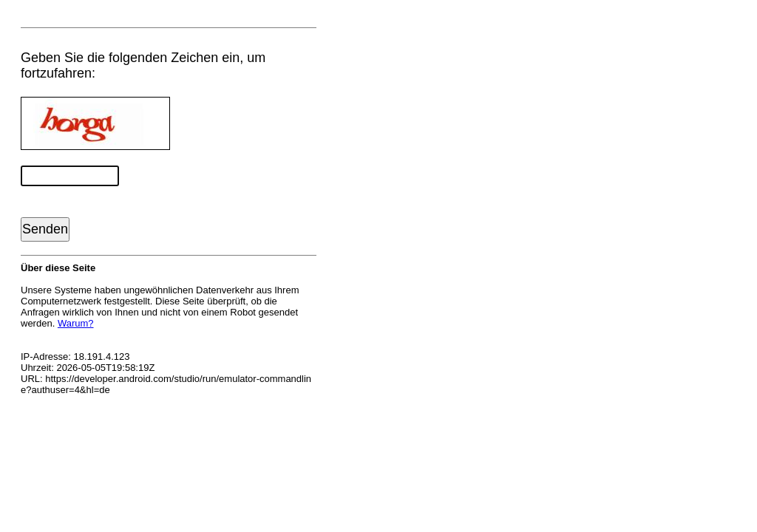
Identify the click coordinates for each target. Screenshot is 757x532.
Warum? (76, 323)
